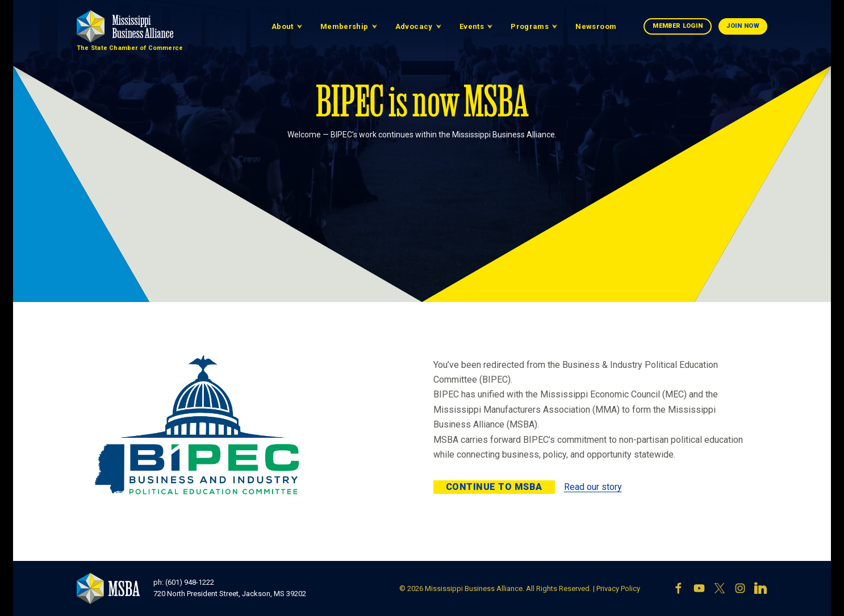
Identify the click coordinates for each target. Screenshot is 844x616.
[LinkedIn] (761, 588)
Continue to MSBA (494, 487)
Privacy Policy (618, 588)
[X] (720, 588)
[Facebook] (679, 588)
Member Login (678, 26)
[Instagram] (740, 588)
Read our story (593, 487)
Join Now (743, 26)
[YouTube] (699, 588)
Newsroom (596, 26)
